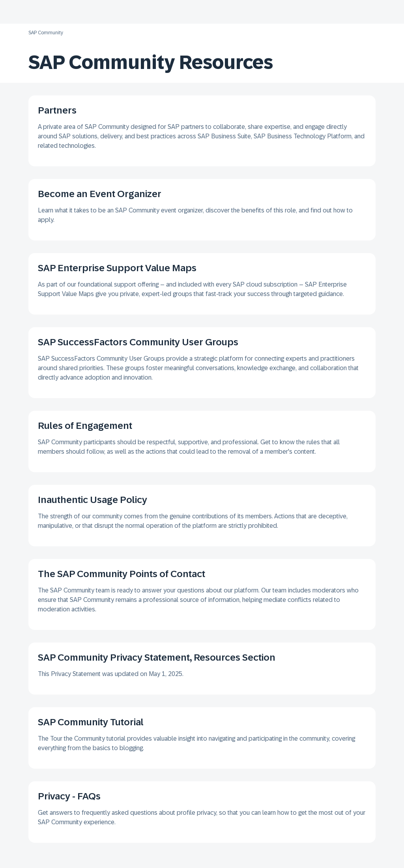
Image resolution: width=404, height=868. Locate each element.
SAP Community (46, 33)
